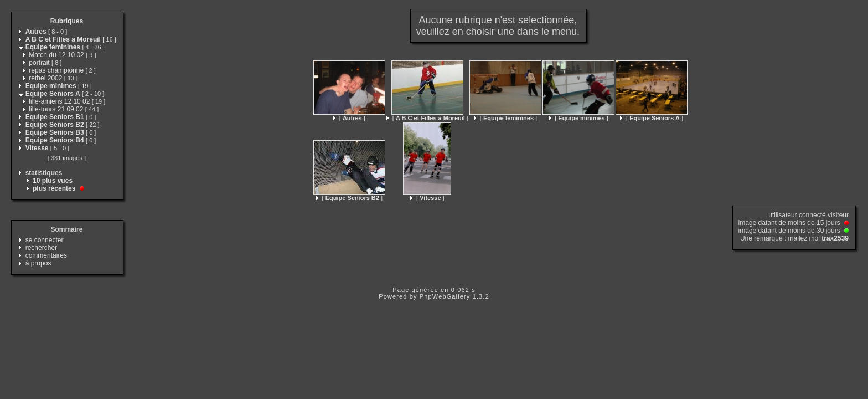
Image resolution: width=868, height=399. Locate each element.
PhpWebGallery (445, 296)
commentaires (46, 255)
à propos (38, 263)
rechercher (41, 248)
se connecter (45, 240)
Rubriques (67, 21)
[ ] (349, 118)
